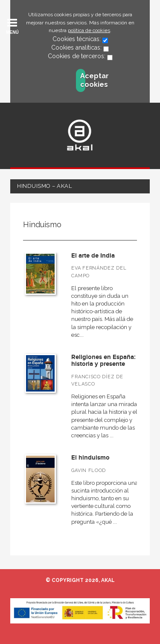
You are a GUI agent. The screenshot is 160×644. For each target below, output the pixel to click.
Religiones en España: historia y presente (103, 361)
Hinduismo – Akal (44, 186)
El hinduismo (90, 458)
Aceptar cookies (83, 80)
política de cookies (89, 30)
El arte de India (93, 256)
